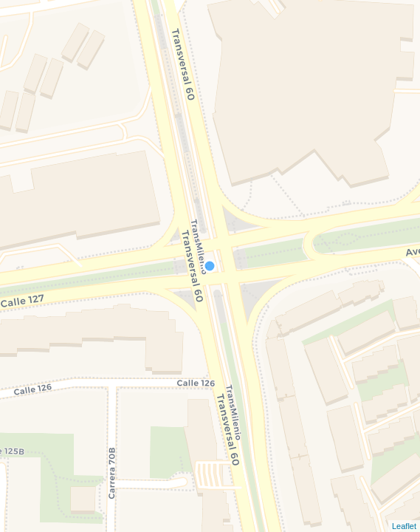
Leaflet (404, 526)
